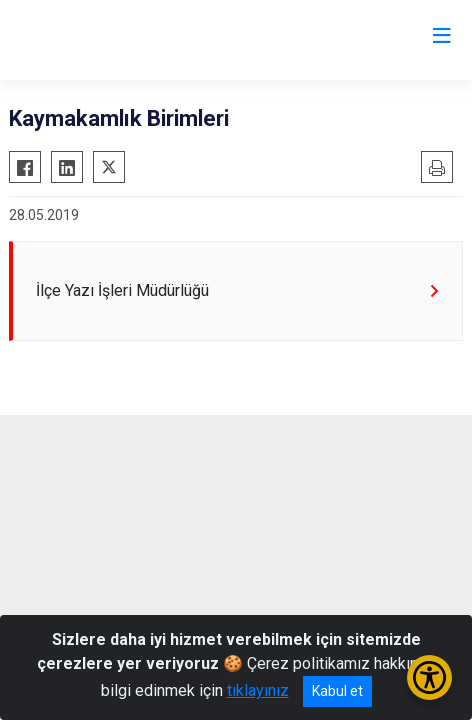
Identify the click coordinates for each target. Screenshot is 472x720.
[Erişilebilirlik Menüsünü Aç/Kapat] (429, 677)
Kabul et (337, 691)
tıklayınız (258, 690)
